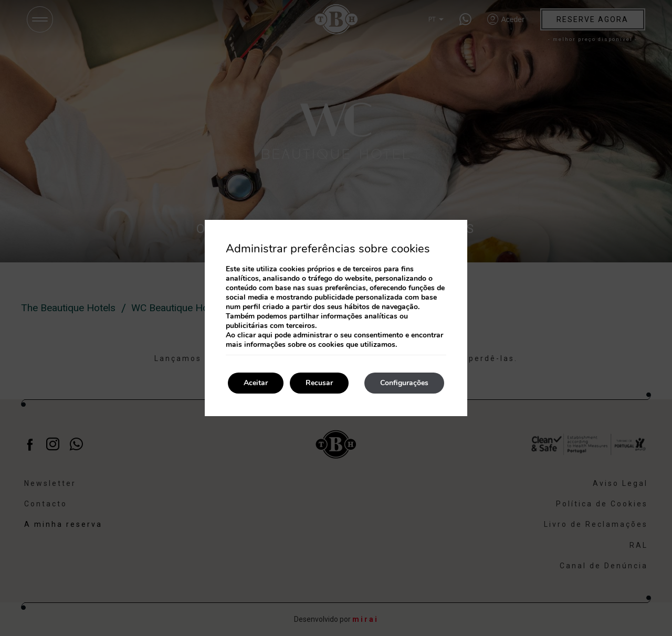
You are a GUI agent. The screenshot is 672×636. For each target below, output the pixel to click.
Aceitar (256, 383)
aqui (265, 335)
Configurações (404, 383)
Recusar (319, 383)
